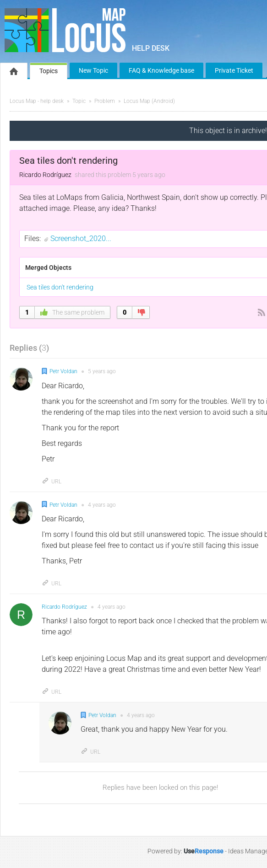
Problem (105, 101)
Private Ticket (234, 70)
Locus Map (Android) (149, 101)
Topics (49, 71)
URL (52, 482)
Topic (79, 101)
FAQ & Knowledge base (161, 70)
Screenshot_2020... (81, 238)
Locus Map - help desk (37, 101)
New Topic (93, 70)
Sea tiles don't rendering (60, 287)
